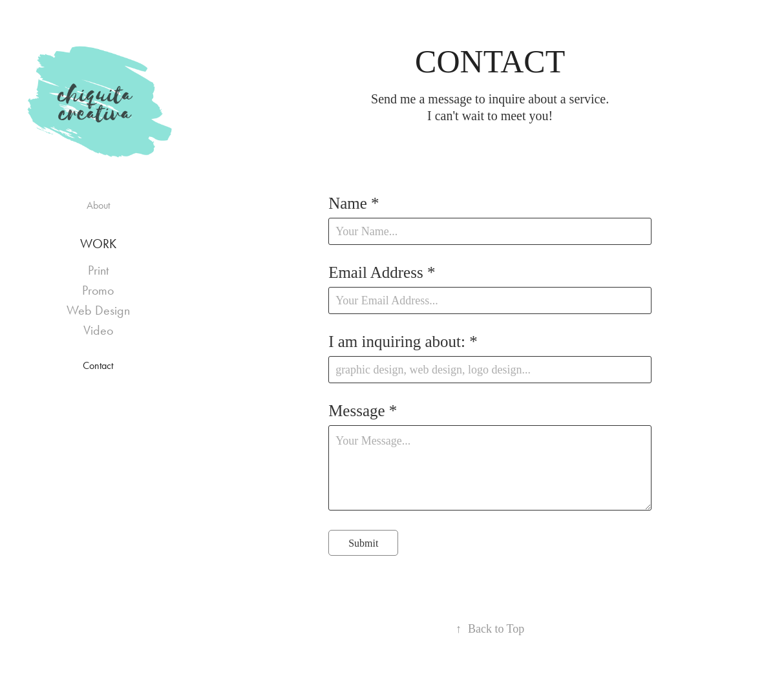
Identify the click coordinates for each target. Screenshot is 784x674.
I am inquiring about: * (403, 342)
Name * (354, 203)
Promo (98, 290)
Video (98, 330)
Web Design (98, 310)
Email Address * (382, 272)
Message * (363, 411)
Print (98, 270)
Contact (98, 365)
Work (98, 244)
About (98, 205)
